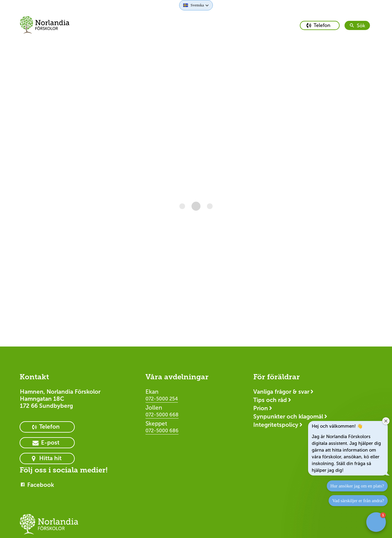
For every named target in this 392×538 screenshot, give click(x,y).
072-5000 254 (162, 399)
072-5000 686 (162, 431)
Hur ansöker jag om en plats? (357, 486)
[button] (196, 5)
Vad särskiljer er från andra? (358, 501)
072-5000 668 (162, 415)
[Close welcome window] (386, 421)
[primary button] (320, 25)
